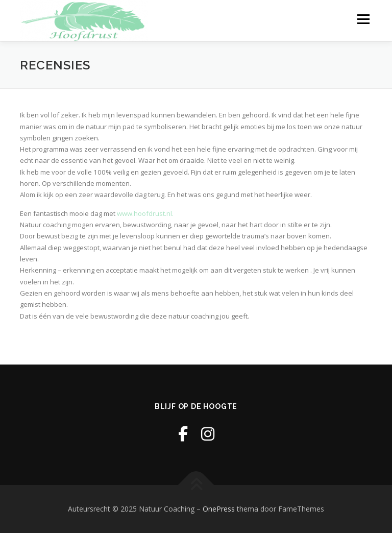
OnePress (219, 509)
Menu (363, 19)
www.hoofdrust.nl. (145, 213)
